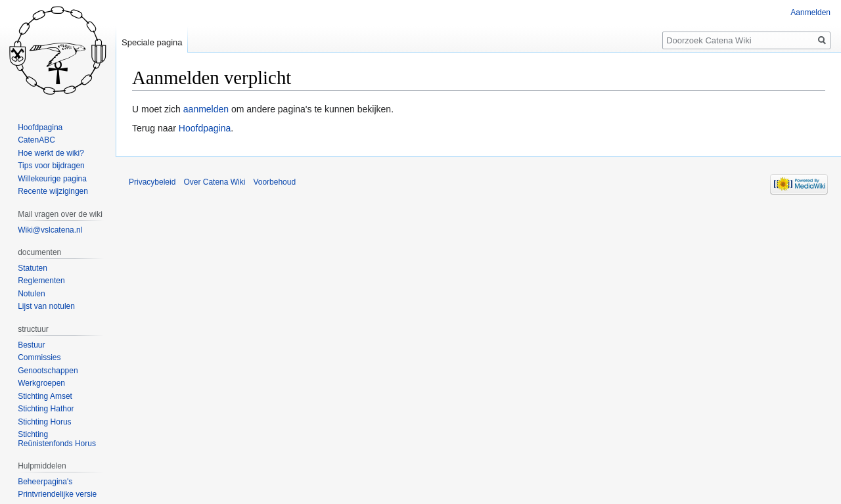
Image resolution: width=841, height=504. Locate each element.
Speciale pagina (152, 42)
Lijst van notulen (46, 306)
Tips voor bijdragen (51, 166)
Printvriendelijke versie (57, 494)
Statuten (33, 268)
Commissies (39, 357)
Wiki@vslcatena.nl (50, 230)
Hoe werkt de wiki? (51, 153)
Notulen (31, 294)
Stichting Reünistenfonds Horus (57, 439)
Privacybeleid (152, 182)
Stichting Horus (44, 422)
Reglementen (41, 281)
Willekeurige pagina (52, 179)
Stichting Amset (45, 396)
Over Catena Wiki (214, 182)
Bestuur (31, 345)
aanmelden (206, 109)
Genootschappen (48, 371)
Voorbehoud (274, 182)
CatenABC (36, 140)
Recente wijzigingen (53, 191)
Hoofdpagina (205, 128)
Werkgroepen (41, 383)
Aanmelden (810, 12)
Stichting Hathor (46, 409)
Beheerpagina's (45, 482)
